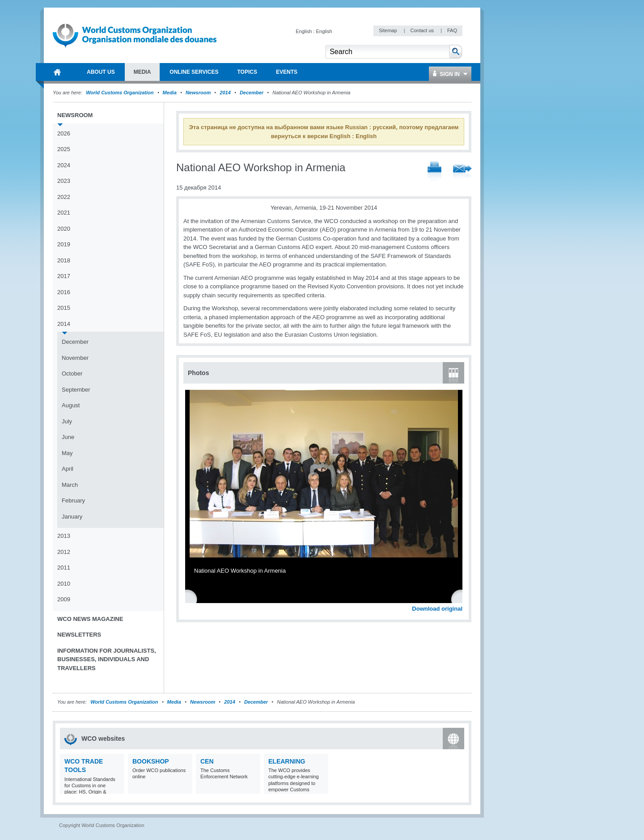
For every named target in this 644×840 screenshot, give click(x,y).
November (75, 358)
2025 (64, 149)
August (71, 405)
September (76, 390)
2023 (64, 181)
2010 (64, 584)
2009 (64, 599)
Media (170, 93)
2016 (64, 292)
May (67, 453)
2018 (64, 260)
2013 (64, 536)
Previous (193, 599)
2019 (64, 244)
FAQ (452, 30)
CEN (207, 761)
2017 (64, 276)
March (70, 485)
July (67, 421)
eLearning (287, 761)
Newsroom (198, 93)
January (72, 517)
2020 (64, 229)
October (72, 374)
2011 (64, 568)
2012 (64, 552)
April (68, 469)
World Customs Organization (120, 93)
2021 (64, 213)
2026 (64, 133)
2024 (64, 165)
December (252, 93)
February (73, 500)
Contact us (423, 30)
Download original (437, 609)
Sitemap (388, 30)
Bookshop (151, 761)
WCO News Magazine (90, 619)
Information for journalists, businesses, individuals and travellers (107, 659)
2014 (225, 93)
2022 (64, 197)
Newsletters (79, 635)
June (68, 437)
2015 (64, 308)
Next (461, 599)
